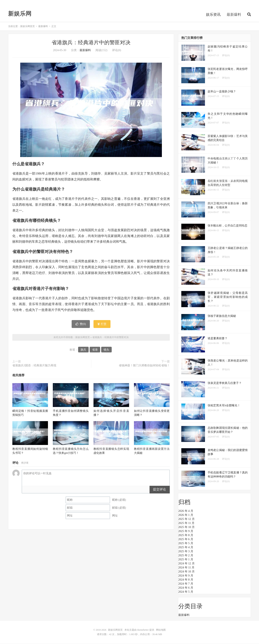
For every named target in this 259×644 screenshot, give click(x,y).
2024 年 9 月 (186, 576)
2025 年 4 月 (186, 548)
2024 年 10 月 (186, 572)
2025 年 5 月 (186, 544)
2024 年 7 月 (186, 584)
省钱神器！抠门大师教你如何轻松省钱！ (144, 366)
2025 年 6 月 (186, 540)
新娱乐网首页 (28, 27)
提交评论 (159, 490)
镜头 (106, 350)
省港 (95, 350)
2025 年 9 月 (186, 532)
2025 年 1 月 (186, 560)
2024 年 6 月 (186, 588)
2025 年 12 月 (186, 519)
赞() (81, 324)
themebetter (143, 630)
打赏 (102, 324)
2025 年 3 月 (186, 552)
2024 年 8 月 (186, 580)
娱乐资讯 (213, 15)
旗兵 (83, 350)
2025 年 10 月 (186, 528)
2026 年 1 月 (186, 515)
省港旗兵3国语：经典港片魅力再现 (34, 366)
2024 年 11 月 (186, 568)
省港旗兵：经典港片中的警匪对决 (91, 43)
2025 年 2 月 (186, 556)
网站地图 (161, 630)
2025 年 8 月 (186, 536)
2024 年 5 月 (186, 592)
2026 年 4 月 (186, 511)
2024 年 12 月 (186, 564)
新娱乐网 (20, 14)
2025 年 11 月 (186, 523)
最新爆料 (234, 15)
